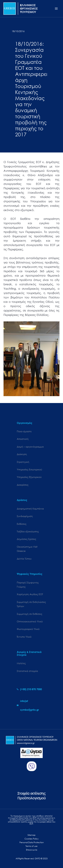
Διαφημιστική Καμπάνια (30, 509)
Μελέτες (21, 663)
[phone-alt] (29, 689)
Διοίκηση (22, 454)
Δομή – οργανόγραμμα (30, 447)
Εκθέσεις (22, 524)
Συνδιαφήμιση (25, 516)
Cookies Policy (32, 839)
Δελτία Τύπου (24, 559)
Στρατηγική (23, 462)
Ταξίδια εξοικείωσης (28, 531)
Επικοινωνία (32, 850)
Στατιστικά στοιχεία (27, 671)
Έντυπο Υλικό (24, 637)
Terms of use (32, 846)
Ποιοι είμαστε (24, 431)
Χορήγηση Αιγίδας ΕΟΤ (30, 594)
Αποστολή (23, 439)
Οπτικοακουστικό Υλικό (30, 621)
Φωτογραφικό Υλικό (28, 629)
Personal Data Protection (32, 842)
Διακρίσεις (23, 485)
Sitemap (32, 835)
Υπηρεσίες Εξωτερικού (29, 477)
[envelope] (32, 705)
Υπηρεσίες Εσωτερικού (29, 469)
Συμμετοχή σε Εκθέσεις (29, 614)
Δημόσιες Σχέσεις (26, 539)
